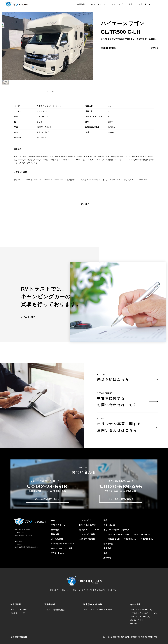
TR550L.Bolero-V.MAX (119, 534)
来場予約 (107, 548)
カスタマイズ (85, 520)
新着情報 (55, 534)
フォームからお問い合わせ (47, 499)
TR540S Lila (147, 539)
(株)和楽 (134, 624)
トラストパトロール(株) (140, 617)
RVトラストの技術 (87, 525)
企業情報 (81, 4)
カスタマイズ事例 (87, 534)
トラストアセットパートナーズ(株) (98, 610)
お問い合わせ (144, 4)
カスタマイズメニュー (89, 530)
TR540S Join (130, 539)
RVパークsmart (58, 553)
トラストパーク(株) (19, 610)
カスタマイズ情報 (87, 539)
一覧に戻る (84, 204)
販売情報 (107, 558)
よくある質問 (57, 539)
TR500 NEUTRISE (143, 534)
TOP (53, 520)
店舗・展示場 (109, 525)
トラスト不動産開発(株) (55, 610)
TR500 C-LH (114, 539)
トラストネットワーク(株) (141, 610)
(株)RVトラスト (137, 620)
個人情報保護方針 (19, 637)
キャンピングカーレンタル (63, 544)
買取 (105, 553)
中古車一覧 (108, 544)
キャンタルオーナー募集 (62, 548)
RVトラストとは (98, 4)
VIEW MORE (28, 317)
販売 (105, 520)
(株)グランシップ (18, 613)
